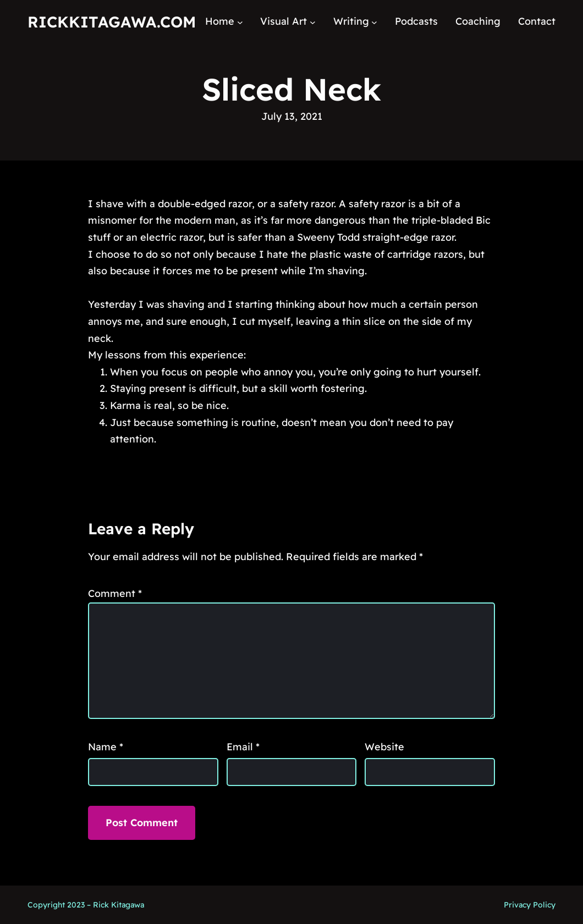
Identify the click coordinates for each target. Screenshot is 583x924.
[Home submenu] (240, 22)
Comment (115, 593)
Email (243, 747)
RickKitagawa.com (112, 22)
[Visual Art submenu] (313, 22)
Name (106, 747)
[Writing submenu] (374, 22)
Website (384, 747)
